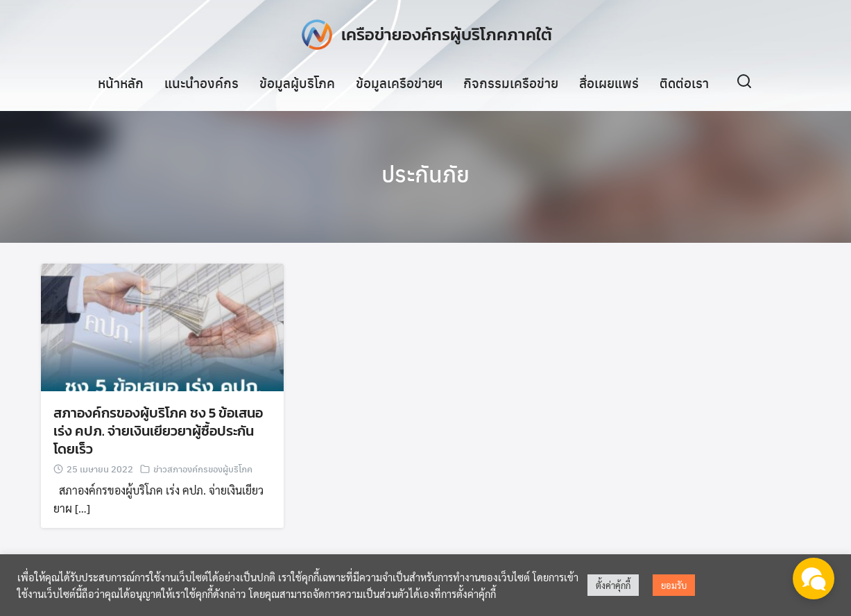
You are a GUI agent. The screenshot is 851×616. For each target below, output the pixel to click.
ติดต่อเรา (684, 83)
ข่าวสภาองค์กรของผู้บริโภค (203, 469)
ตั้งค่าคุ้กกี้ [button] (613, 585)
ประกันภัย (425, 173)
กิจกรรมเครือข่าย (511, 83)
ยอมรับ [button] (674, 585)
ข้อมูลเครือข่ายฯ (399, 83)
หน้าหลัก (121, 83)
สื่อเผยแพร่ (609, 83)
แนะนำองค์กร (201, 83)
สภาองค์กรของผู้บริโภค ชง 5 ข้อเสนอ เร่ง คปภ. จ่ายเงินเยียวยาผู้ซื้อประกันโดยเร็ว (158, 431)
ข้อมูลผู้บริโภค (297, 83)
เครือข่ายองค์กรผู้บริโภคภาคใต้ (447, 34)
